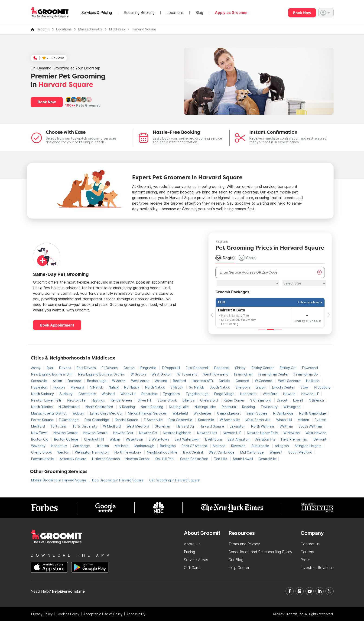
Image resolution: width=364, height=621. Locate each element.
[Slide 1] (262, 329)
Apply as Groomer (231, 13)
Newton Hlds (208, 433)
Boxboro (75, 381)
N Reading (127, 407)
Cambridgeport (229, 413)
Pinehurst (229, 407)
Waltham (287, 426)
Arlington (282, 446)
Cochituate (88, 394)
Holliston (313, 381)
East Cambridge (97, 420)
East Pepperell (198, 368)
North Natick (155, 387)
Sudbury (67, 394)
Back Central (193, 452)
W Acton (119, 381)
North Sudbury (43, 394)
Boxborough (97, 381)
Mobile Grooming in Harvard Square (59, 480)
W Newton (292, 433)
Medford (38, 426)
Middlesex (117, 29)
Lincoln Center (284, 387)
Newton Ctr (149, 433)
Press (305, 560)
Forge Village (225, 394)
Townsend (310, 368)
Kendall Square (127, 420)
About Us (192, 544)
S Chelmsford (261, 400)
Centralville (267, 459)
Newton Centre (96, 433)
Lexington (238, 426)
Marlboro (122, 446)
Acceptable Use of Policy (103, 614)
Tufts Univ (59, 426)
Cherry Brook (42, 452)
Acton (58, 381)
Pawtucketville (43, 459)
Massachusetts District (49, 413)
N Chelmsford (70, 407)
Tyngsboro (172, 394)
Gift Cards (193, 568)
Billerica (189, 400)
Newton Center (66, 433)
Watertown (135, 439)
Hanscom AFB (203, 381)
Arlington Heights (308, 446)
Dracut (283, 400)
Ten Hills (221, 459)
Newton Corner (138, 459)
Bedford (180, 381)
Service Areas (196, 560)
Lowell (299, 400)
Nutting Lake (179, 407)
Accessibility (136, 614)
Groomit (43, 29)
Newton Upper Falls (263, 433)
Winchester (203, 413)
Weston (64, 452)
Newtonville (77, 400)
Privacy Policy (42, 614)
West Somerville (258, 420)
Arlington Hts (266, 439)
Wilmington (292, 407)
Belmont (320, 439)
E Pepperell (171, 368)
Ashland (162, 381)
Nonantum (60, 446)
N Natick (97, 387)
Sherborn (243, 387)
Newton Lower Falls (47, 400)
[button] (326, 13)
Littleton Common (106, 459)
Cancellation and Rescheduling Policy (260, 552)
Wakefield (181, 413)
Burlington (168, 446)
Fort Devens (87, 368)
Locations (175, 13)
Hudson (59, 387)
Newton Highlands (178, 433)
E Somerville (154, 420)
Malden (304, 420)
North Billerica (42, 407)
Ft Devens (110, 368)
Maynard (78, 387)
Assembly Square (73, 459)
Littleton (103, 446)
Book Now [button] (47, 102)
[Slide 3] (279, 329)
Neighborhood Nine (163, 452)
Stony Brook (167, 400)
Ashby (36, 368)
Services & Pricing (97, 13)
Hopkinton (40, 387)
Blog (199, 13)
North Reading (152, 407)
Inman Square (257, 413)
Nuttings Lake (206, 407)
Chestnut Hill (94, 439)
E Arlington (214, 439)
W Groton (139, 374)
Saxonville (39, 381)
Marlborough (145, 446)
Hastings (99, 400)
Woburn (79, 413)
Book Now (302, 13)
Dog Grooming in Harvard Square (118, 480)
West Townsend (216, 374)
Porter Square (43, 420)
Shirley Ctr (288, 368)
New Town (40, 433)
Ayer (50, 368)
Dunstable (150, 394)
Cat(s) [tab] (248, 258)
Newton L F (310, 394)
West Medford (138, 426)
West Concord (290, 381)
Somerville (206, 420)
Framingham (244, 374)
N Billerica (316, 400)
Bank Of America (195, 446)
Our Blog (236, 560)
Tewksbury (270, 407)
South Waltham (310, 426)
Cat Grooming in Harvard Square (174, 480)
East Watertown (187, 439)
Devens (66, 368)
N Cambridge (284, 413)
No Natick (132, 387)
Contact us (310, 544)
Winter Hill (284, 420)
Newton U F (232, 433)
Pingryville (149, 368)
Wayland (109, 394)
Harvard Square (144, 29)
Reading (249, 407)
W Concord (264, 381)
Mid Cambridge (252, 452)
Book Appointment (57, 325)
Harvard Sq (186, 426)
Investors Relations (317, 568)
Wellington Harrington (92, 452)
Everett (321, 420)
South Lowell (243, 459)
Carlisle (225, 381)
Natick (114, 387)
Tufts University (85, 426)
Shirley (241, 368)
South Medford (300, 452)
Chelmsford (210, 400)
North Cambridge (313, 413)
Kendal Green (122, 400)
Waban (115, 439)
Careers (307, 552)
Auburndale (261, 446)
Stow (305, 387)
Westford (271, 394)
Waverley (39, 446)
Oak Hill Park (165, 459)
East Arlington (239, 439)
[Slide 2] (270, 329)
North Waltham (263, 426)
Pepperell (222, 368)
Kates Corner (235, 400)
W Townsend (188, 374)
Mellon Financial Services (148, 413)
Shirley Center (263, 368)
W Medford (112, 426)
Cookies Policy (68, 614)
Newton (290, 394)
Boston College (67, 439)
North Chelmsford (100, 407)
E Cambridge (69, 420)
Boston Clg (40, 439)
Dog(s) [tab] (225, 258)
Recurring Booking (139, 13)
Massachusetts (90, 29)
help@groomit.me (68, 591)
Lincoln (261, 387)
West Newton (316, 433)
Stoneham (163, 426)
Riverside (239, 446)
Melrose (220, 446)
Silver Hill (145, 400)
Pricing (189, 552)
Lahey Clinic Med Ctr (107, 413)
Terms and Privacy (244, 544)
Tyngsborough (198, 394)
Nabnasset (249, 394)
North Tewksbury (128, 452)
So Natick (197, 387)
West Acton (141, 381)
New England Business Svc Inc (102, 374)
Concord (243, 381)
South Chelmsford (195, 459)
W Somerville (230, 420)
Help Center (239, 568)
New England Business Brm (52, 374)
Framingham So (306, 374)
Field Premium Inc (295, 439)
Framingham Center (274, 374)
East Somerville (181, 420)
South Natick (220, 387)
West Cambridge (222, 452)
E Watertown (159, 439)
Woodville (128, 394)
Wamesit (276, 452)
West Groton (162, 374)
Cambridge (82, 446)
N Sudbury (322, 387)
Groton (130, 368)
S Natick (177, 387)
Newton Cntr (124, 433)
